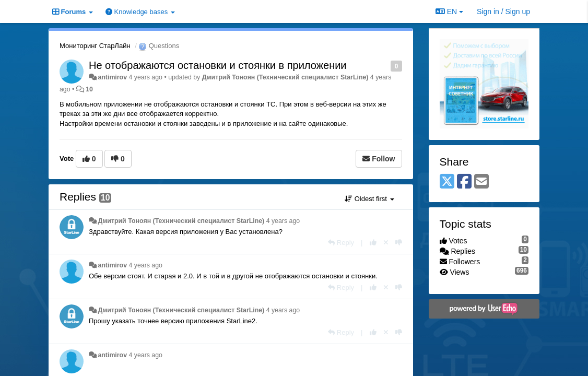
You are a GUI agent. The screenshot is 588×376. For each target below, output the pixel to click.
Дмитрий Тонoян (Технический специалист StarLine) (285, 77)
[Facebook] (464, 182)
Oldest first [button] (369, 199)
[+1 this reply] (373, 243)
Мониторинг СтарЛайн (95, 46)
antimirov (112, 77)
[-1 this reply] (399, 243)
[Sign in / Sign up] (503, 11)
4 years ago (283, 221)
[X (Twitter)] (447, 182)
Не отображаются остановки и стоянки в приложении (218, 65)
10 (89, 89)
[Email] (481, 182)
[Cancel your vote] (386, 243)
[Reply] (341, 243)
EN (449, 11)
